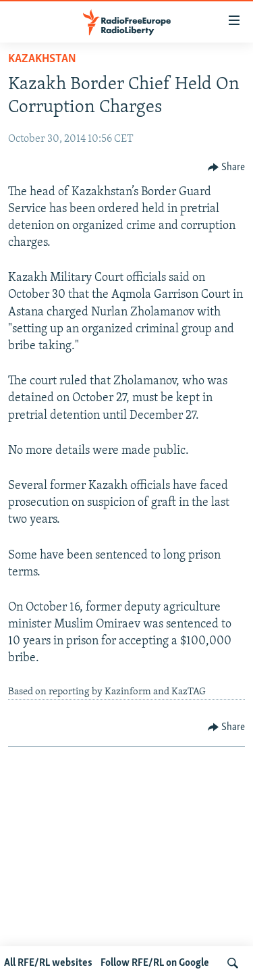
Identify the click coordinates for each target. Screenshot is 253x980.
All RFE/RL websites (48, 963)
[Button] (227, 167)
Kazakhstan (42, 59)
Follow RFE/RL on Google (155, 963)
